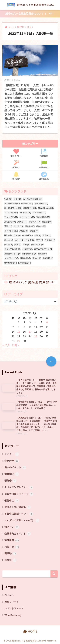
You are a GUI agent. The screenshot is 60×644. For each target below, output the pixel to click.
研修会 (10, 481)
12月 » (16, 345)
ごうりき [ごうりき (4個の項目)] (50, 240)
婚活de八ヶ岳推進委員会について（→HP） (30, 14)
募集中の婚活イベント (19, 514)
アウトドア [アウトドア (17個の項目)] (11, 217)
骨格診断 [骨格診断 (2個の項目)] (25, 258)
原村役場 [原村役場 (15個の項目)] (10, 222)
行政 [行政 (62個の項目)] (8, 199)
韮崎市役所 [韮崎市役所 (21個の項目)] (30, 208)
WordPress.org (13, 615)
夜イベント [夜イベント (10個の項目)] (11, 231)
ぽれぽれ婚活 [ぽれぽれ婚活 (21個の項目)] (46, 208)
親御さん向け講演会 (18, 507)
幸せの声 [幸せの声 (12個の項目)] (35, 222)
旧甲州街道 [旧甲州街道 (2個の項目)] (24, 263)
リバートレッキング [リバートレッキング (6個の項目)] (24, 240)
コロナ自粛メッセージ (19, 494)
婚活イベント (16, 153)
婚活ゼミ (16, 164)
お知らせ (12, 547)
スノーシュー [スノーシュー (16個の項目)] (27, 217)
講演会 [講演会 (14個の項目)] (22, 222)
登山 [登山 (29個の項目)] (18, 199)
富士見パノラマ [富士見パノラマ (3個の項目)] (12, 254)
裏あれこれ (44, 176)
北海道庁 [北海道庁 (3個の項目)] (27, 249)
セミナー (12, 454)
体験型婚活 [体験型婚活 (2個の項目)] (10, 263)
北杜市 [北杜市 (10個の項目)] (18, 226)
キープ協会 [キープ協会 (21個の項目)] (41, 204)
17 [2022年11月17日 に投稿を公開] (30, 332)
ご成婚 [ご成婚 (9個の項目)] (34, 231)
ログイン (9, 595)
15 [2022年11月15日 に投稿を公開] (19, 332)
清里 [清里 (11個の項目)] (8, 226)
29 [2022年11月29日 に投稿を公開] (19, 341)
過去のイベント (15, 468)
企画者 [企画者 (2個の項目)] (42, 254)
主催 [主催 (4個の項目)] (26, 245)
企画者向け (44, 164)
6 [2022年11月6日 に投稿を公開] (47, 322)
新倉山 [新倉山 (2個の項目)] (37, 258)
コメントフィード (14, 608)
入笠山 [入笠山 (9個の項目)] (24, 231)
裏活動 (10, 554)
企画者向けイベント (18, 534)
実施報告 (44, 153)
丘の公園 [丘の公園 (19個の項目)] (25, 213)
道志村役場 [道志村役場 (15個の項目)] (43, 217)
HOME (30, 631)
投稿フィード (12, 602)
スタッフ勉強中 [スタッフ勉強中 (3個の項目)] (12, 249)
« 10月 (6, 345)
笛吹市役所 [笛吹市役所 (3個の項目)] (37, 245)
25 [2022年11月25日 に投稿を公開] (36, 336)
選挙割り (12, 474)
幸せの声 (16, 176)
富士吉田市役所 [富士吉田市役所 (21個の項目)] (13, 208)
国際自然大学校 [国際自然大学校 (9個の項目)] (12, 235)
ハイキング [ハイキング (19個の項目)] (11, 213)
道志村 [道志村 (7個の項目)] (47, 235)
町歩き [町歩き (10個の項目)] (41, 226)
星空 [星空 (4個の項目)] (40, 240)
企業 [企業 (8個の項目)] (38, 235)
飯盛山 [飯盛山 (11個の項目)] (47, 222)
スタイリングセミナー (19, 488)
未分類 (10, 560)
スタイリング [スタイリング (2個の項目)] (11, 258)
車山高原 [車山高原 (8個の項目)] (27, 235)
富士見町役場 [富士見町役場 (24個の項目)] (12, 204)
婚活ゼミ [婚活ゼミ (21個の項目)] (27, 204)
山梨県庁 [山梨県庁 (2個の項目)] (48, 258)
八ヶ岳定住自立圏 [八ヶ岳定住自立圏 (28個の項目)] (33, 199)
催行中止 (12, 501)
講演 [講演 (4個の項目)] (18, 245)
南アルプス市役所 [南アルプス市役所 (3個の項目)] (43, 249)
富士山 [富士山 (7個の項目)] (9, 240)
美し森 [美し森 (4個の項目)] (9, 245)
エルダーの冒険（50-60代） (22, 521)
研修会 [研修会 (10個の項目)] (30, 226)
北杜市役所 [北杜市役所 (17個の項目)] (39, 213)
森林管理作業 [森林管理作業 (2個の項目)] (29, 254)
